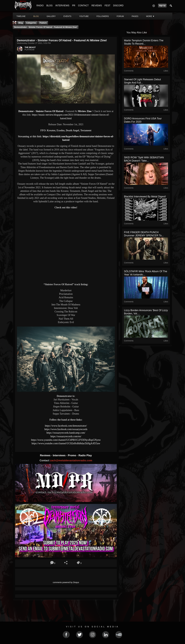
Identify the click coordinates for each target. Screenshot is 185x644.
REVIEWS (97, 6)
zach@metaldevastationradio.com (71, 460)
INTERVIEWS (62, 6)
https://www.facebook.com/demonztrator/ (66, 426)
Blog (21, 23)
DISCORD (118, 6)
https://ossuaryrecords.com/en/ (66, 436)
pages (135, 16)
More (150, 16)
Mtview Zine (85, 111)
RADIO (40, 6)
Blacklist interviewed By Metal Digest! (145, 197)
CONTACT (83, 6)
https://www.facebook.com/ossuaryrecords (66, 429)
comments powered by (66, 582)
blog (36, 16)
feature (43, 23)
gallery (51, 16)
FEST (107, 6)
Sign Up (162, 6)
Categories (31, 23)
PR (74, 6)
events (67, 16)
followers (103, 16)
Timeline (21, 16)
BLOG (49, 6)
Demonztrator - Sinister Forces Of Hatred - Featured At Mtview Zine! (46, 27)
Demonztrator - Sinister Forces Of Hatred (41, 111)
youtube (84, 16)
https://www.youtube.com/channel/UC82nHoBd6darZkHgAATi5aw (66, 443)
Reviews (46, 455)
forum (120, 16)
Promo (72, 455)
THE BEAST (30, 47)
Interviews (60, 455)
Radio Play (85, 455)
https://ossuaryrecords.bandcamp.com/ (66, 433)
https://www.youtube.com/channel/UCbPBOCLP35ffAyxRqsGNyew (66, 440)
